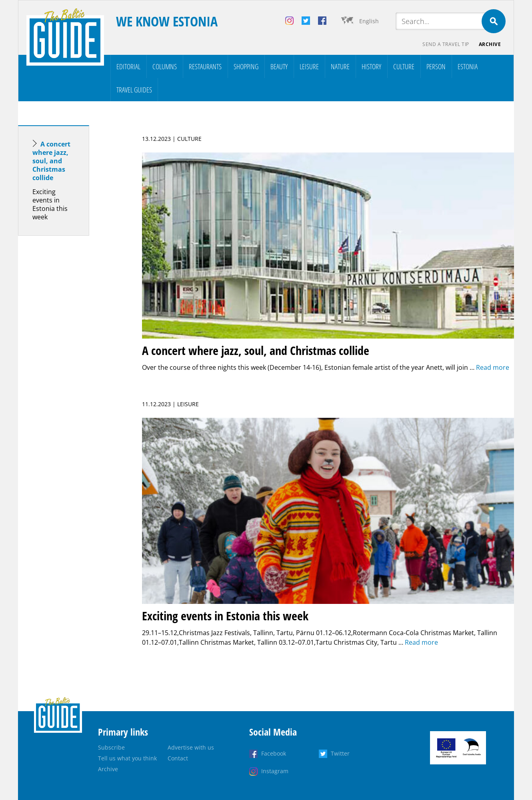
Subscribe (111, 747)
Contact (178, 758)
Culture (404, 66)
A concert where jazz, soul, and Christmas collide (51, 161)
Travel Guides (134, 90)
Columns (165, 66)
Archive (490, 44)
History (371, 66)
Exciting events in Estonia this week (50, 204)
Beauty (279, 66)
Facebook (274, 753)
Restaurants (205, 66)
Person (436, 66)
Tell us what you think (127, 758)
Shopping (246, 66)
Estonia (468, 66)
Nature (340, 66)
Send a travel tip (446, 44)
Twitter (340, 753)
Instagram (275, 771)
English (369, 21)
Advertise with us (191, 747)
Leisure (309, 66)
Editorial (128, 66)
